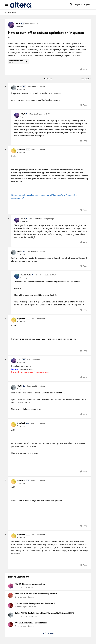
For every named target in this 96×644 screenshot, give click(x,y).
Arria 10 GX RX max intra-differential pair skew (36, 594)
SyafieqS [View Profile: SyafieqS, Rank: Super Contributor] (21, 149)
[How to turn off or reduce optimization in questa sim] (21, 89)
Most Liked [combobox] (86, 79)
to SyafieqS (49, 219)
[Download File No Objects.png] (26, 61)
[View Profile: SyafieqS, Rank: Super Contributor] (14, 151)
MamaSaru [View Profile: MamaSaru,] (32, 607)
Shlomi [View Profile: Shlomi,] (30, 587)
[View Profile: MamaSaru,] (11, 605)
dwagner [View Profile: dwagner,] (31, 626)
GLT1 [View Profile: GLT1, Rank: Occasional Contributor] (19, 87)
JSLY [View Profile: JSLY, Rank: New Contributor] (18, 24)
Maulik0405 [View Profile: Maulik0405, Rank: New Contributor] (26, 275)
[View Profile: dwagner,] (11, 625)
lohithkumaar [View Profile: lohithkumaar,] (33, 616)
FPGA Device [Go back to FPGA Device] (10, 12)
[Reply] (84, 70)
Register (78, 5)
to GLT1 (47, 114)
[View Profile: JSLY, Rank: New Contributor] (11, 25)
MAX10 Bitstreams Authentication (30, 584)
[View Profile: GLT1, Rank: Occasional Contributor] (14, 88)
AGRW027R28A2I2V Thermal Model (31, 623)
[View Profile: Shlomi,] (11, 586)
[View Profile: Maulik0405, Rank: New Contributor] (17, 276)
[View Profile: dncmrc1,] (11, 596)
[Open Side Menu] (6, 5)
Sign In (87, 5)
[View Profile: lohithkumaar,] (11, 615)
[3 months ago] (20, 587)
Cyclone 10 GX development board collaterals (35, 603)
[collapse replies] (6, 86)
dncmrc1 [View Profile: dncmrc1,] (31, 597)
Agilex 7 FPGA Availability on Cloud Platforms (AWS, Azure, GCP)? (44, 613)
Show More (48, 633)
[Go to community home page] (21, 5)
